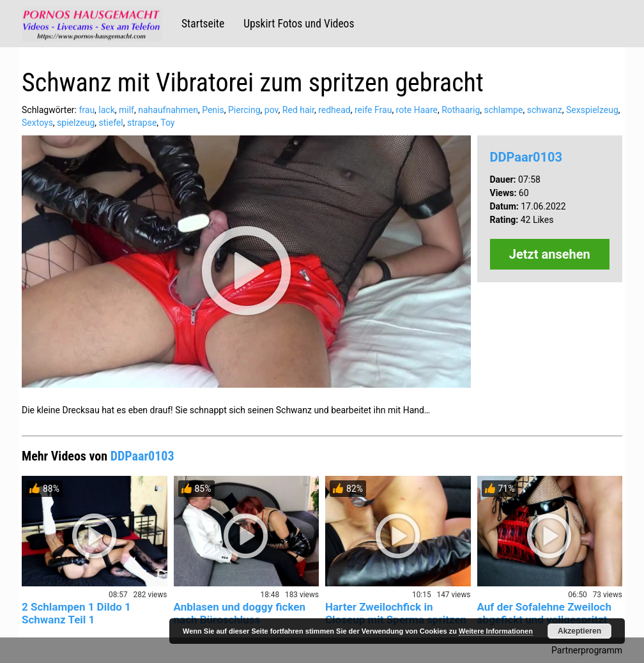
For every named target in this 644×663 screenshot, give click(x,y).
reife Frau (373, 110)
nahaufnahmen (168, 110)
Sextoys (37, 123)
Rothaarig (461, 110)
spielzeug (76, 123)
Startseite (203, 24)
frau (87, 110)
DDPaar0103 (526, 157)
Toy (167, 123)
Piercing (244, 110)
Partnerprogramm (587, 650)
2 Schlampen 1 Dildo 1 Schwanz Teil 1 (76, 613)
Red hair (298, 110)
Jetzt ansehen (550, 254)
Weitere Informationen (496, 631)
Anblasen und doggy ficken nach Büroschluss (240, 613)
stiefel (111, 123)
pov (272, 110)
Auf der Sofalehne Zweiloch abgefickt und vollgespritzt (544, 613)
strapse (142, 123)
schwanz (545, 110)
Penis (213, 110)
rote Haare (417, 110)
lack (106, 110)
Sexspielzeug (592, 110)
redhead (334, 110)
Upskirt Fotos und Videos (299, 24)
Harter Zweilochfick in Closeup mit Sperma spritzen (396, 613)
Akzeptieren (579, 631)
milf (126, 110)
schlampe (504, 110)
